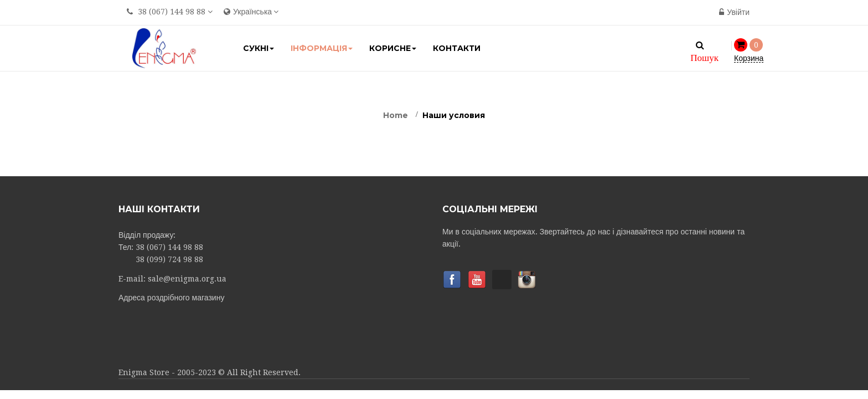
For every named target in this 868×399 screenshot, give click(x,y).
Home (396, 115)
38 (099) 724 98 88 (169, 259)
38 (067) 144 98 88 (172, 12)
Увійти (734, 12)
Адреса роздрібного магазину (171, 298)
